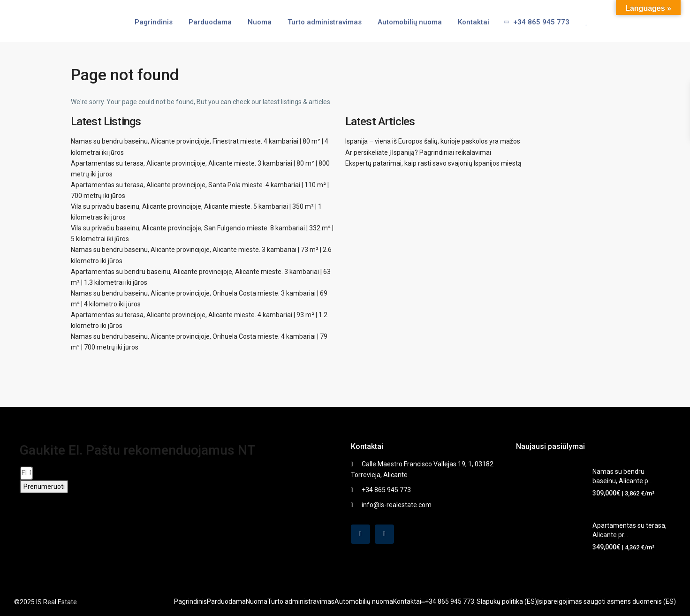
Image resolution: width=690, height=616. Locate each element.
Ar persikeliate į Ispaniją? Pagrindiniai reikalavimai (418, 152)
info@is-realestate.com (397, 505)
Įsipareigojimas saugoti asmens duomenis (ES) (607, 601)
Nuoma (260, 22)
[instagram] (384, 534)
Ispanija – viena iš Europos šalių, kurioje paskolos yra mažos (433, 141)
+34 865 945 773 (534, 22)
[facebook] (360, 534)
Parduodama (210, 22)
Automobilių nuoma (410, 22)
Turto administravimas (325, 22)
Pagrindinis (154, 22)
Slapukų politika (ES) (507, 601)
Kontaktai (474, 22)
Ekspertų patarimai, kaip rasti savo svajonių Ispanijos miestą (433, 163)
